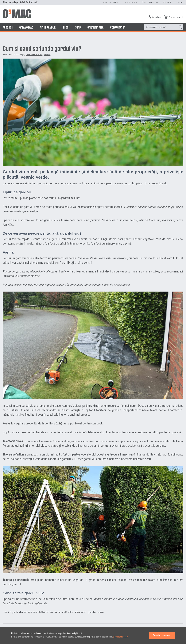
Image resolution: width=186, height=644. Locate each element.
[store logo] (17, 14)
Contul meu (157, 17)
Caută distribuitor (111, 3)
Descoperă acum (121, 637)
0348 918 (167, 3)
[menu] (93, 27)
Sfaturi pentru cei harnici (34, 55)
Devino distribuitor (150, 3)
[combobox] (163, 27)
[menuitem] (8, 27)
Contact (180, 3)
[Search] (180, 27)
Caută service (131, 3)
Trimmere (47, 55)
